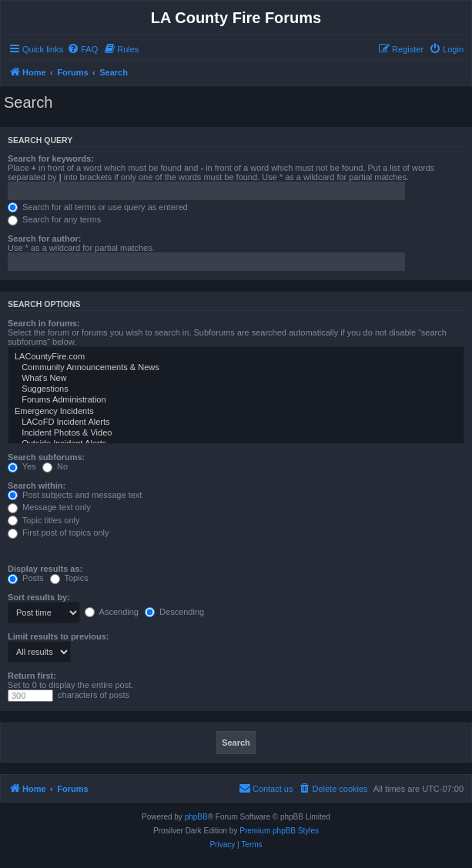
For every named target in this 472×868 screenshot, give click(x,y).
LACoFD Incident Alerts (236, 422)
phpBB (196, 817)
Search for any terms (54, 219)
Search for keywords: (51, 159)
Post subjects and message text (75, 495)
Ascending (112, 612)
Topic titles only (44, 520)
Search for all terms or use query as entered (98, 207)
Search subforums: (46, 457)
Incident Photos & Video (236, 433)
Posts (26, 578)
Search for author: (44, 239)
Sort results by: (39, 597)
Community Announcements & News (236, 368)
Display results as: (45, 569)
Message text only (49, 507)
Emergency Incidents (236, 412)
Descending (174, 612)
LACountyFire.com (236, 357)
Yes (22, 466)
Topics (69, 578)
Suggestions (236, 389)
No (55, 466)
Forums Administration (236, 400)
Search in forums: (44, 323)
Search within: (37, 486)
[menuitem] (82, 49)
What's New (236, 379)
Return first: (32, 676)
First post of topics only (59, 532)
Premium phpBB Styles (279, 831)
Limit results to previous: (58, 636)
